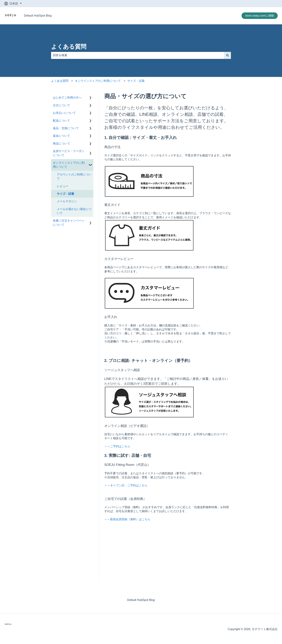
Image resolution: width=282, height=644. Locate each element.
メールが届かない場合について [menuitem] (74, 211)
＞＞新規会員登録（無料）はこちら (127, 519)
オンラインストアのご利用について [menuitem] (69, 165)
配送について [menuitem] (62, 121)
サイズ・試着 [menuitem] (65, 194)
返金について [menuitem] (62, 136)
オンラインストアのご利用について (98, 81)
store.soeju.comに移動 (260, 16)
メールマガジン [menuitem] (67, 201)
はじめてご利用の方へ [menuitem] (67, 98)
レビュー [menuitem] (63, 186)
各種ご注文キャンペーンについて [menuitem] (69, 223)
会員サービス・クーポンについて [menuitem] (69, 153)
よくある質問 (69, 47)
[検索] (228, 55)
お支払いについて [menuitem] (64, 113)
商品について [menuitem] (62, 143)
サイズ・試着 (136, 81)
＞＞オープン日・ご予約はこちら (126, 485)
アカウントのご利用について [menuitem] (74, 176)
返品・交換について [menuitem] (66, 128)
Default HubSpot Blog (38, 16)
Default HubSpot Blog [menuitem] (141, 600)
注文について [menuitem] (62, 105)
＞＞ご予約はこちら (117, 446)
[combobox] (138, 55)
